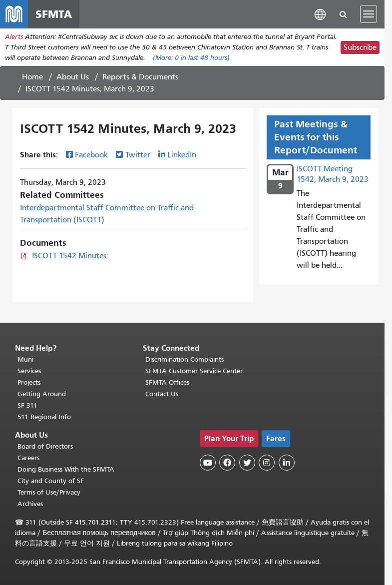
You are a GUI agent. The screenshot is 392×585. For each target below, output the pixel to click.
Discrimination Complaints (185, 359)
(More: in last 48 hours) (191, 58)
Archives (30, 504)
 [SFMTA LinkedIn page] (287, 463)
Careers (28, 458)
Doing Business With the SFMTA (66, 469)
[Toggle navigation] (369, 14)
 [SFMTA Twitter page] (247, 463)
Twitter (138, 155)
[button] (320, 14)
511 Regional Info (44, 417)
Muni (25, 359)
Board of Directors (45, 446)
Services (29, 371)
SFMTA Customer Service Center (194, 371)
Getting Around (42, 394)
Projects (29, 382)
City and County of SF (51, 481)
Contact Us (162, 394)
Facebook (91, 155)
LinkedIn (182, 155)
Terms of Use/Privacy (49, 492)
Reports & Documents (140, 77)
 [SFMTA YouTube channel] (208, 463)
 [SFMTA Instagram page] (267, 463)
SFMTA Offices (167, 382)
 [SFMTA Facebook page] (227, 463)
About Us (73, 77)
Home (32, 77)
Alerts (14, 37)
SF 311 (27, 405)
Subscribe (360, 47)
